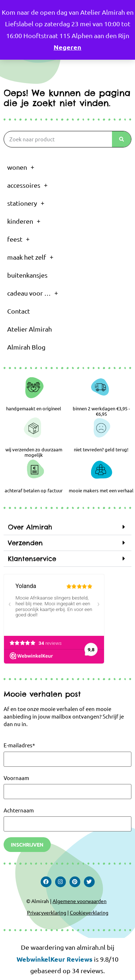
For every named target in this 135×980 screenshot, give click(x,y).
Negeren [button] (67, 47)
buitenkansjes (27, 275)
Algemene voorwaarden (80, 901)
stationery (26, 203)
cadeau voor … (33, 293)
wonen (21, 167)
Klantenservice (32, 559)
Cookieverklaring (89, 912)
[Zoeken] (121, 139)
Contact (19, 311)
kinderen (24, 221)
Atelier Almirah (30, 329)
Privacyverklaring (47, 912)
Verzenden (25, 543)
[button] (67, 527)
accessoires (27, 185)
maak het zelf (30, 257)
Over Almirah (30, 527)
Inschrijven (27, 844)
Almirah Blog (26, 347)
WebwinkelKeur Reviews (55, 959)
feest (18, 239)
